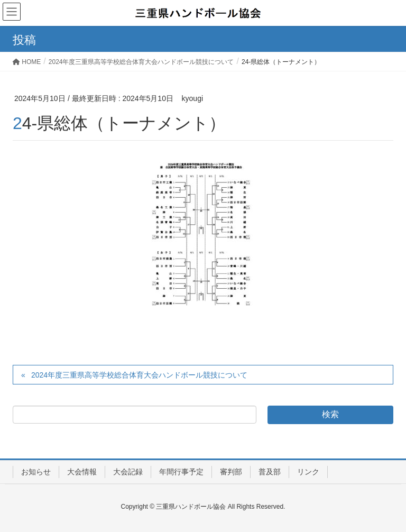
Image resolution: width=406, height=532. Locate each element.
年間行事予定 (181, 472)
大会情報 (82, 472)
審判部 (231, 472)
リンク (308, 472)
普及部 (270, 472)
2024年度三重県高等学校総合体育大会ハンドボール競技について (139, 375)
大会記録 (128, 472)
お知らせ (36, 472)
